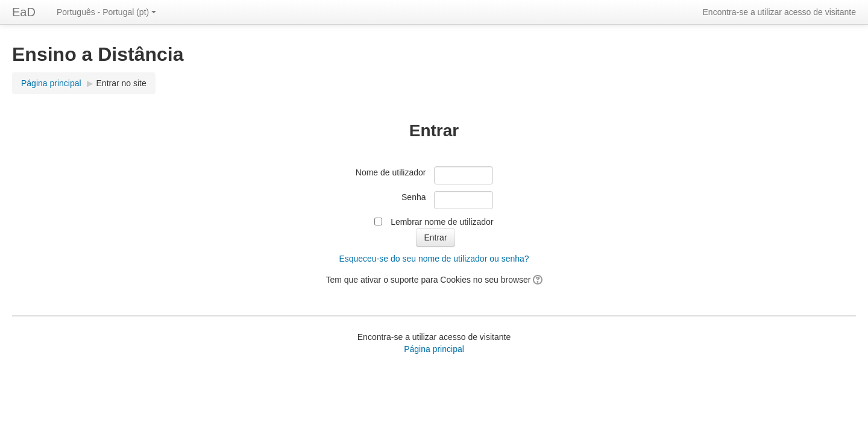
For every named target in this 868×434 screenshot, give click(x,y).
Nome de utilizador (391, 172)
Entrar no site (121, 83)
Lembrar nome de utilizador (442, 222)
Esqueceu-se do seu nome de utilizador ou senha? (434, 259)
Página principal (51, 83)
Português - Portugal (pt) (106, 12)
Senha (414, 197)
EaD (24, 12)
